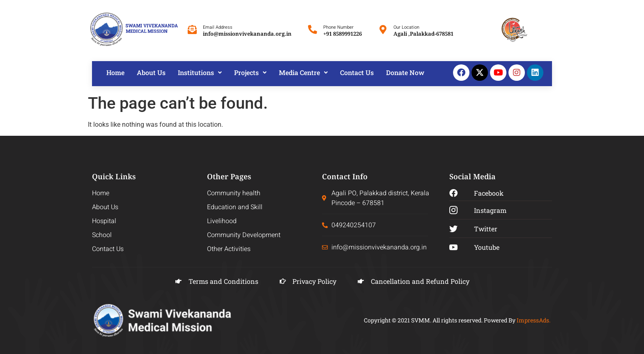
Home (115, 72)
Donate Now (405, 72)
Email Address (218, 27)
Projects (250, 72)
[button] (200, 73)
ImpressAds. (534, 320)
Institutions (200, 72)
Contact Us (357, 72)
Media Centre (303, 72)
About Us (151, 72)
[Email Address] (192, 30)
